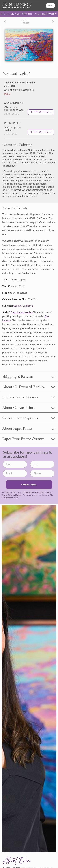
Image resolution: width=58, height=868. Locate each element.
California (28, 306)
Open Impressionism (22, 312)
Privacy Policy (22, 495)
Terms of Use (7, 495)
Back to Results (25, 21)
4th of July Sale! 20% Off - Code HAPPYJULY (29, 14)
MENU (50, 5)
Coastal (17, 306)
